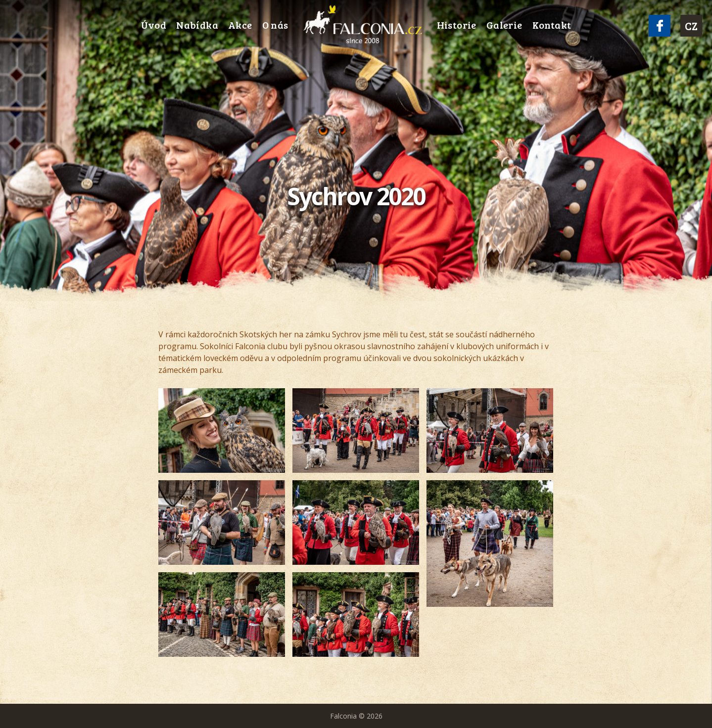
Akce (240, 25)
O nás (275, 25)
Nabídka (197, 25)
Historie (457, 25)
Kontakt (552, 25)
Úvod (154, 25)
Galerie (504, 25)
